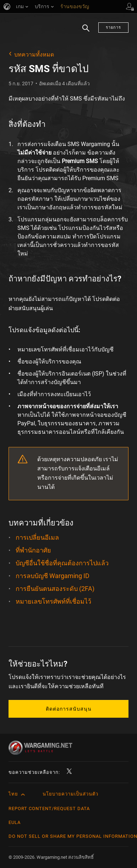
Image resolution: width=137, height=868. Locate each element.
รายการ (113, 28)
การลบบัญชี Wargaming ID (53, 576)
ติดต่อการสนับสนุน (69, 709)
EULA (15, 822)
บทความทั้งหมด (34, 55)
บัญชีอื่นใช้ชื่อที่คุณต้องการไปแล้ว (62, 563)
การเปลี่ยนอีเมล (37, 537)
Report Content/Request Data (49, 808)
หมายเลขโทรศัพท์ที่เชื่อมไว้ (53, 601)
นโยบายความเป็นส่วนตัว (70, 794)
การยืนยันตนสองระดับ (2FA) (55, 589)
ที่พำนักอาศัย (33, 550)
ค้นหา (86, 32)
